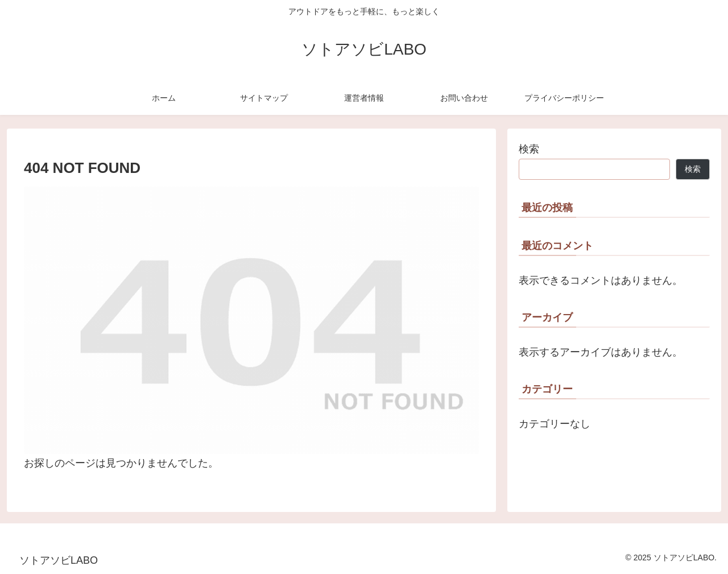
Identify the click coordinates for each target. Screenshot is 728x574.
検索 (529, 149)
